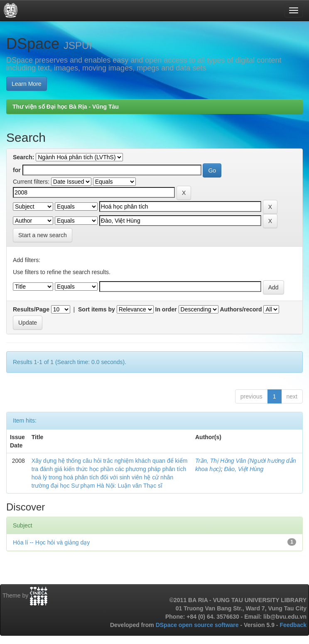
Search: (23, 157)
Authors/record (241, 309)
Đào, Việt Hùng (244, 469)
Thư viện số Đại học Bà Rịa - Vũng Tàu (66, 107)
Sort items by (97, 309)
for (17, 170)
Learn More (27, 84)
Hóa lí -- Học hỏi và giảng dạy (51, 542)
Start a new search (43, 235)
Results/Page (31, 309)
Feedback (293, 625)
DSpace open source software (198, 625)
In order (166, 309)
